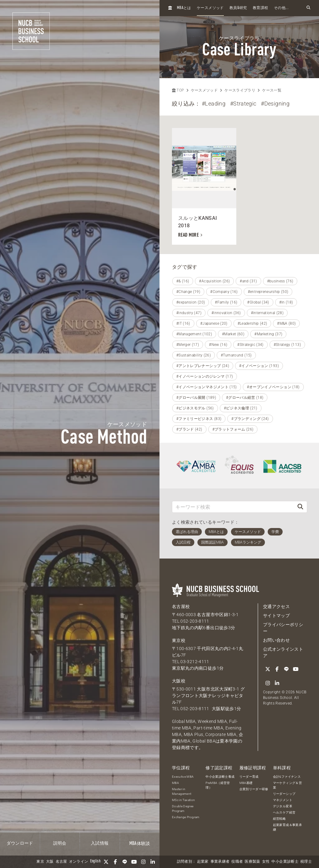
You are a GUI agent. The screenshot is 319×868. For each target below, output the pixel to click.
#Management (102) (194, 334)
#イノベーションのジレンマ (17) (205, 376)
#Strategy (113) (287, 345)
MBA (175, 783)
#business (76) (280, 281)
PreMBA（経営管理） (218, 785)
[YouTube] (134, 862)
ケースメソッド (210, 8)
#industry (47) (189, 313)
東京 (40, 862)
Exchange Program (186, 817)
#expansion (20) (191, 302)
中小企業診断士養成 (220, 777)
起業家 (203, 862)
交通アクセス (276, 606)
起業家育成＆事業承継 (287, 827)
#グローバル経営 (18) (245, 398)
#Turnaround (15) (236, 355)
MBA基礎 (246, 783)
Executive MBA (183, 777)
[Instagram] (143, 862)
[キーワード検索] (233, 507)
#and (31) (248, 281)
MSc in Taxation (183, 800)
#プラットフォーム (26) (233, 429)
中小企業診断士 (285, 862)
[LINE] (125, 862)
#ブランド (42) (189, 429)
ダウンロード (20, 843)
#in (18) (286, 302)
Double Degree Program (183, 809)
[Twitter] (106, 862)
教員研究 (238, 8)
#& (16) (183, 281)
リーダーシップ (284, 794)
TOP (178, 90)
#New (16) (218, 345)
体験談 (140, 844)
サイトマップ (276, 616)
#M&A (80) (286, 323)
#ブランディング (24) (250, 419)
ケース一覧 (272, 90)
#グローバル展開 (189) (196, 398)
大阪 (50, 862)
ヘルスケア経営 (284, 812)
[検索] (300, 507)
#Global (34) (258, 302)
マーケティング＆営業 (287, 785)
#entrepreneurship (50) (268, 292)
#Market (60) (233, 334)
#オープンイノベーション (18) (273, 387)
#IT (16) (183, 323)
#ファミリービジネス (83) (199, 419)
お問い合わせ (276, 640)
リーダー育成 (249, 777)
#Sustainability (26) (194, 355)
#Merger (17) (188, 345)
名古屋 (61, 862)
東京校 (179, 640)
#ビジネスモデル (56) (195, 408)
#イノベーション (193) (259, 366)
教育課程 (260, 8)
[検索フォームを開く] (308, 8)
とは (184, 8)
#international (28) (267, 313)
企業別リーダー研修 (254, 789)
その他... (281, 8)
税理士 (306, 862)
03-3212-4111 (195, 662)
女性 (266, 862)
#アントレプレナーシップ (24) (203, 366)
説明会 (60, 843)
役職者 (237, 862)
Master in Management (182, 791)
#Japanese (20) (214, 323)
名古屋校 (181, 606)
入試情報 (100, 843)
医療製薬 (252, 862)
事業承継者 (220, 862)
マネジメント (283, 800)
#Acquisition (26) (214, 281)
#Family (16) (226, 302)
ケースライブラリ (240, 90)
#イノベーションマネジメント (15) (207, 387)
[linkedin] (153, 862)
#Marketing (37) (268, 334)
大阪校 (179, 681)
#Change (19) (188, 292)
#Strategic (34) (250, 345)
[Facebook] (115, 862)
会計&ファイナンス (287, 777)
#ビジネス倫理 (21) (241, 408)
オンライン (79, 862)
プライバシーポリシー (283, 628)
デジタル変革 (283, 806)
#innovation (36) (226, 313)
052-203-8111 (195, 621)
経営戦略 (279, 819)
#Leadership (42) (252, 323)
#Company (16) (224, 292)
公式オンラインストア (283, 652)
